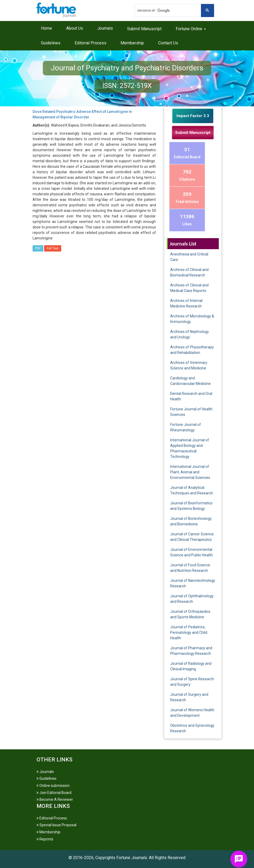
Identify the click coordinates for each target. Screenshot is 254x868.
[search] (168, 11)
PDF (38, 248)
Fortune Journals (132, 858)
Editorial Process (90, 43)
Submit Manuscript (144, 29)
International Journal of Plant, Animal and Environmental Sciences (190, 472)
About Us (75, 28)
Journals (105, 28)
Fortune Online (191, 29)
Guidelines (51, 43)
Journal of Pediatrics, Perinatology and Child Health (189, 632)
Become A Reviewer (55, 799)
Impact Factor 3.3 (193, 116)
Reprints (45, 839)
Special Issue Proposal (56, 825)
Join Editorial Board (54, 793)
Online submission (53, 786)
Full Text (53, 248)
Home (46, 28)
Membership (132, 43)
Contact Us (168, 43)
